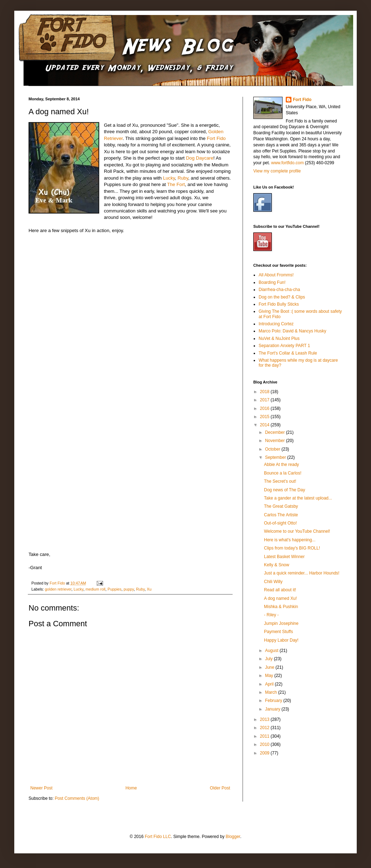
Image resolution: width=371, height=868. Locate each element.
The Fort (176, 184)
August (272, 651)
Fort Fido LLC (158, 837)
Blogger (233, 837)
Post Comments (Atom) (77, 798)
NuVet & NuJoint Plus (279, 338)
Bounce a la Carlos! (283, 473)
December (276, 432)
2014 (265, 425)
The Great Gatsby (281, 506)
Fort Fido (216, 138)
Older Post (220, 788)
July (270, 659)
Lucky (169, 178)
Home (131, 788)
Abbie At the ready (281, 465)
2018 (265, 392)
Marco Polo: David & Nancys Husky (292, 331)
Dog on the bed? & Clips (282, 297)
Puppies (114, 589)
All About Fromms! (276, 275)
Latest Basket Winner (284, 557)
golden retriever (58, 589)
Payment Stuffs (278, 632)
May (270, 676)
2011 (265, 736)
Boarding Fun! (272, 282)
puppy (129, 589)
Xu (149, 589)
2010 (265, 744)
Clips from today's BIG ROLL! (292, 548)
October (273, 449)
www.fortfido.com (287, 163)
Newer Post (41, 788)
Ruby (183, 178)
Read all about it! (280, 590)
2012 (265, 728)
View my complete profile (277, 171)
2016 (265, 408)
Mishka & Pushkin (281, 607)
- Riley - (271, 615)
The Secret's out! (280, 481)
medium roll (96, 589)
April (270, 684)
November (276, 441)
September (276, 457)
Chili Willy (273, 582)
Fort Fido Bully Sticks (279, 304)
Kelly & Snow (277, 565)
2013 (265, 719)
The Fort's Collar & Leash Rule (288, 353)
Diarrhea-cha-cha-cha (279, 290)
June (270, 667)
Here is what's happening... (290, 540)
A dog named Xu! (280, 598)
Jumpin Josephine (281, 623)
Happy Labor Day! (281, 640)
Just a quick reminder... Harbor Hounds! (302, 573)
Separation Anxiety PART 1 (284, 346)
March (272, 692)
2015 (265, 417)
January (273, 709)
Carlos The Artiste (281, 515)
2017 (265, 400)
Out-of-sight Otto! (280, 523)
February (274, 701)
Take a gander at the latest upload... (298, 498)
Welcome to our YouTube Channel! (297, 531)
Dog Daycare (200, 158)
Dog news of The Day (284, 490)
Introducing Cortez (276, 324)
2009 (265, 753)
